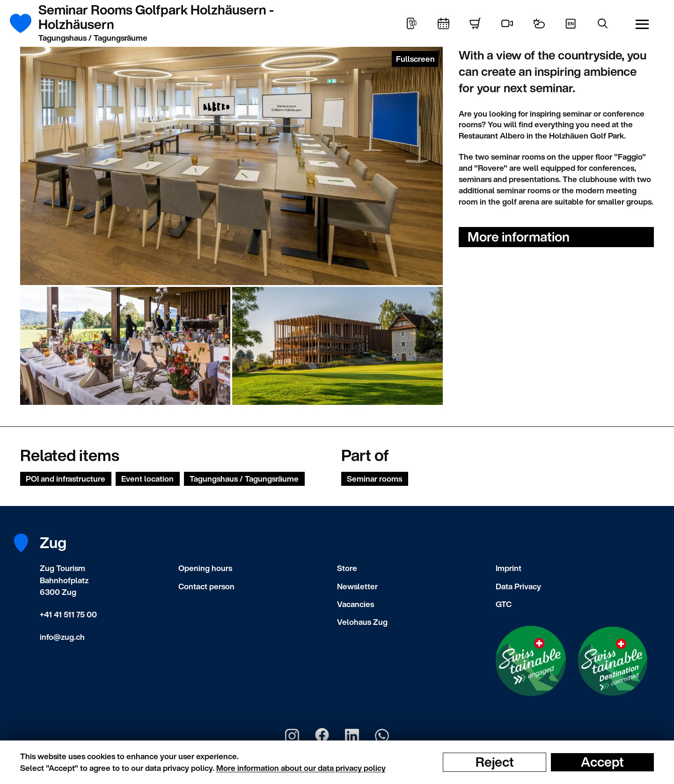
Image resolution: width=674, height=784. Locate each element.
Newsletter (357, 586)
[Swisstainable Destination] (613, 661)
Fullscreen (415, 59)
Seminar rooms (374, 479)
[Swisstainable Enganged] (531, 661)
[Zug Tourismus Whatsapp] (382, 736)
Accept (602, 762)
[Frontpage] (26, 23)
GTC (504, 604)
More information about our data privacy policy (301, 768)
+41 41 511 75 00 (68, 614)
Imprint (509, 568)
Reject (495, 762)
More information (519, 237)
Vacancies (355, 604)
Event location (147, 479)
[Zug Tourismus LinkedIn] (352, 736)
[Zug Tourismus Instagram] (292, 736)
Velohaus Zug (362, 622)
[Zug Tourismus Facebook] (322, 736)
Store (347, 568)
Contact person (206, 586)
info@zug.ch (62, 637)
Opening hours (205, 568)
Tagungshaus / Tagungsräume (244, 479)
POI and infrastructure (66, 479)
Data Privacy (518, 586)
